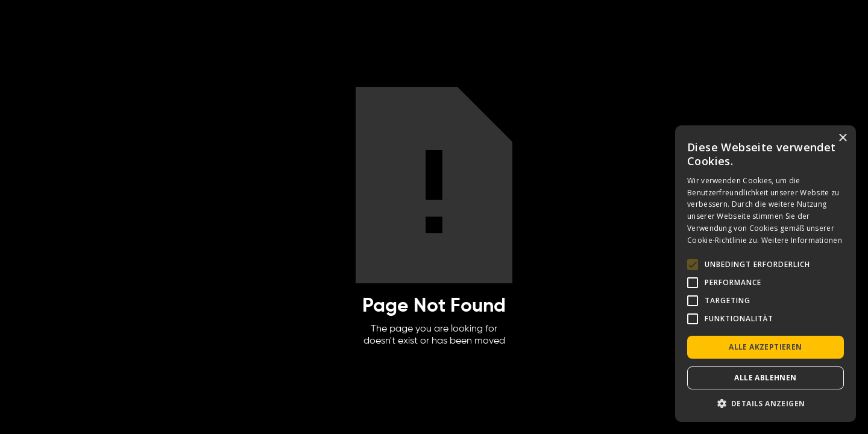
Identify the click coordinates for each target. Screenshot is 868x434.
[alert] (766, 274)
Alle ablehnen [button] (765, 378)
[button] (766, 404)
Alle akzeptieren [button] (765, 347)
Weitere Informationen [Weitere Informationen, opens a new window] (802, 240)
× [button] (842, 138)
